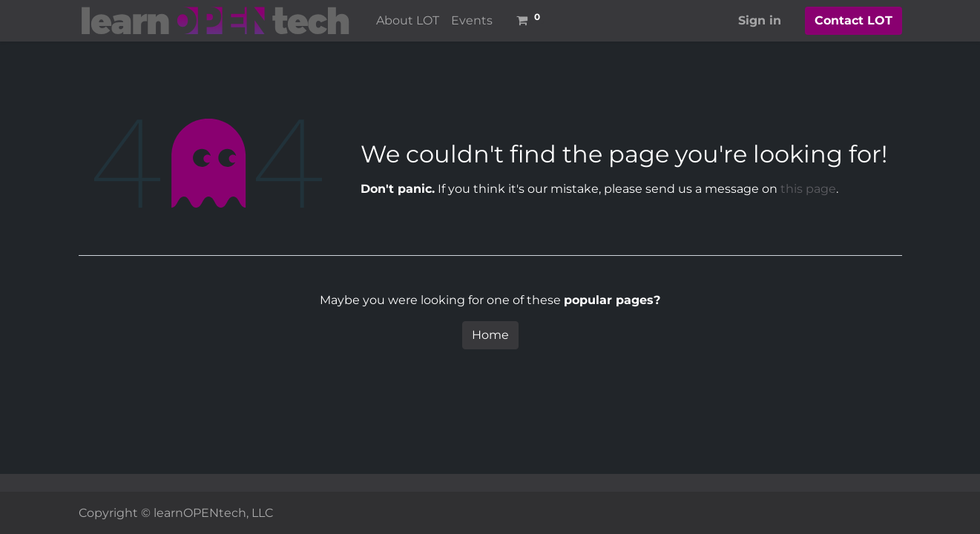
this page (808, 189)
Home (490, 335)
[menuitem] (408, 21)
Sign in (760, 20)
